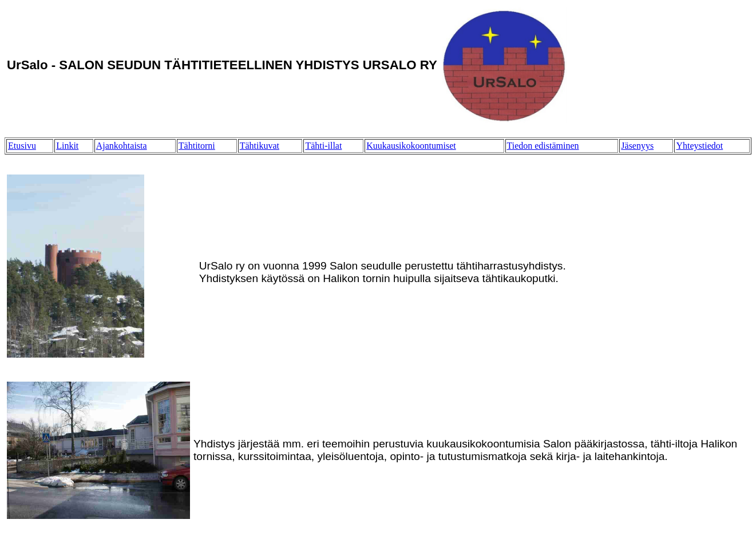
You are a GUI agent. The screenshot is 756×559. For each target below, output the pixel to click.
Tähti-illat (323, 146)
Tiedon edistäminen (543, 146)
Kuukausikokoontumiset (411, 146)
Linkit (67, 146)
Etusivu (22, 146)
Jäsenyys (637, 146)
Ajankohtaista (122, 146)
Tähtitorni (197, 146)
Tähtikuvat (260, 146)
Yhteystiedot (699, 146)
